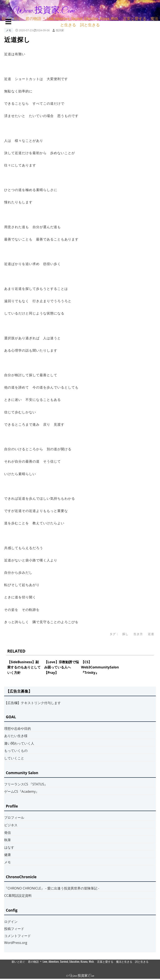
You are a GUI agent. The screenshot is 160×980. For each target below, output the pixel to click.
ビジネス (11, 825)
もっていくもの (16, 751)
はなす (9, 847)
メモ (9, 30)
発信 (7, 833)
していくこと (14, 758)
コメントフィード (17, 936)
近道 (151, 634)
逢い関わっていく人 (19, 743)
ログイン (11, 922)
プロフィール (14, 818)
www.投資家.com (44, 11)
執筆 (7, 840)
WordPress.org (16, 943)
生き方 (138, 634)
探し (125, 634)
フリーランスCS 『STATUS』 (26, 784)
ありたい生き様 (16, 736)
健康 (7, 855)
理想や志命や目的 (17, 728)
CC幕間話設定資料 (18, 896)
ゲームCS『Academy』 (22, 791)
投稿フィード (14, 929)
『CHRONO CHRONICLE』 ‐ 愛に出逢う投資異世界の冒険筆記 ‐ (52, 888)
